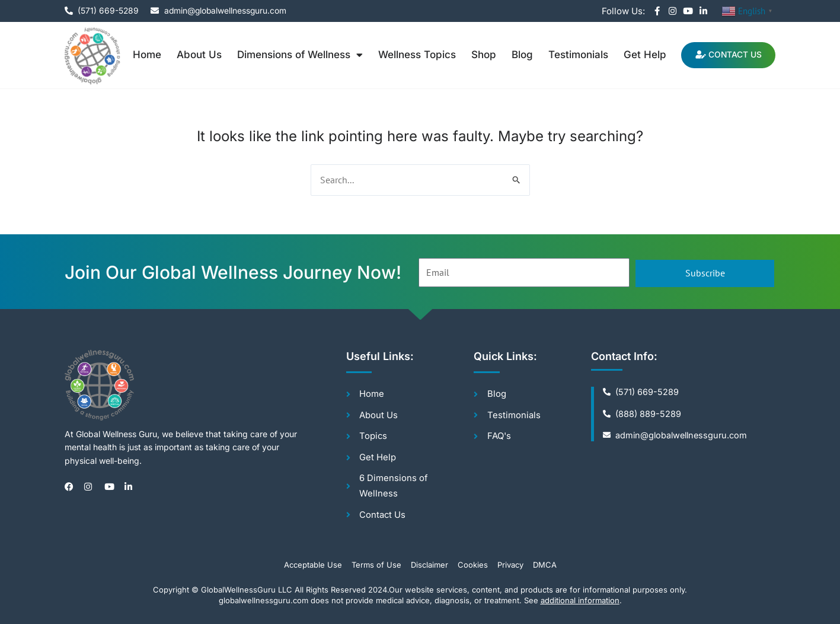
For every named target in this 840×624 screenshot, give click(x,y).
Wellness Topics (414, 55)
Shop (481, 55)
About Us (196, 55)
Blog (519, 55)
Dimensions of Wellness (297, 55)
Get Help (642, 55)
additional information (580, 601)
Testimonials (575, 55)
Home (144, 55)
